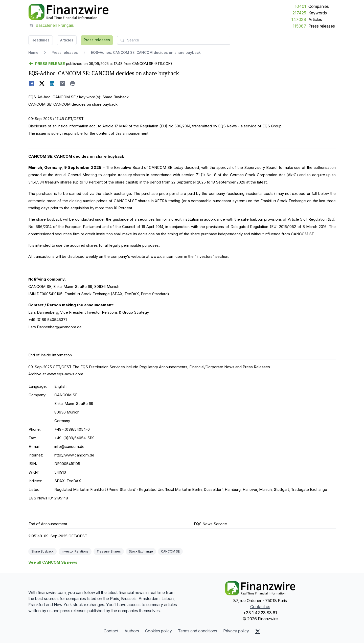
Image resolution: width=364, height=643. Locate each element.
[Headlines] (68, 12)
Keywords (318, 13)
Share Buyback (42, 551)
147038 (299, 19)
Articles (315, 19)
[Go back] (47, 64)
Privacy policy (236, 631)
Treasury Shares (109, 551)
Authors (132, 631)
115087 (299, 26)
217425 (299, 13)
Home (33, 52)
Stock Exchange (141, 551)
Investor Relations (75, 551)
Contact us (260, 607)
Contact (111, 631)
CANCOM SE (170, 551)
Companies (319, 6)
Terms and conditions (198, 631)
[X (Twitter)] (258, 631)
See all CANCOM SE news (53, 562)
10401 (300, 6)
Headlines (41, 40)
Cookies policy (158, 631)
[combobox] (174, 40)
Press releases (322, 26)
